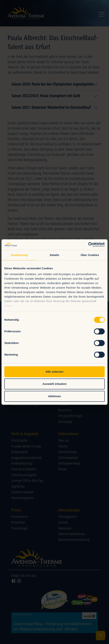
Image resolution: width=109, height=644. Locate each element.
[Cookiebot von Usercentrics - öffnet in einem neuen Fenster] (88, 245)
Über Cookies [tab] (90, 255)
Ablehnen (54, 396)
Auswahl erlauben (54, 384)
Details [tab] (54, 255)
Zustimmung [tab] (19, 255)
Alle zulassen (54, 372)
